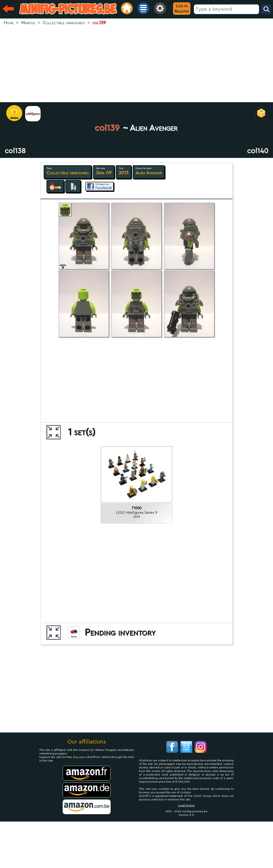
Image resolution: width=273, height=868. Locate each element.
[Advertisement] (137, 64)
